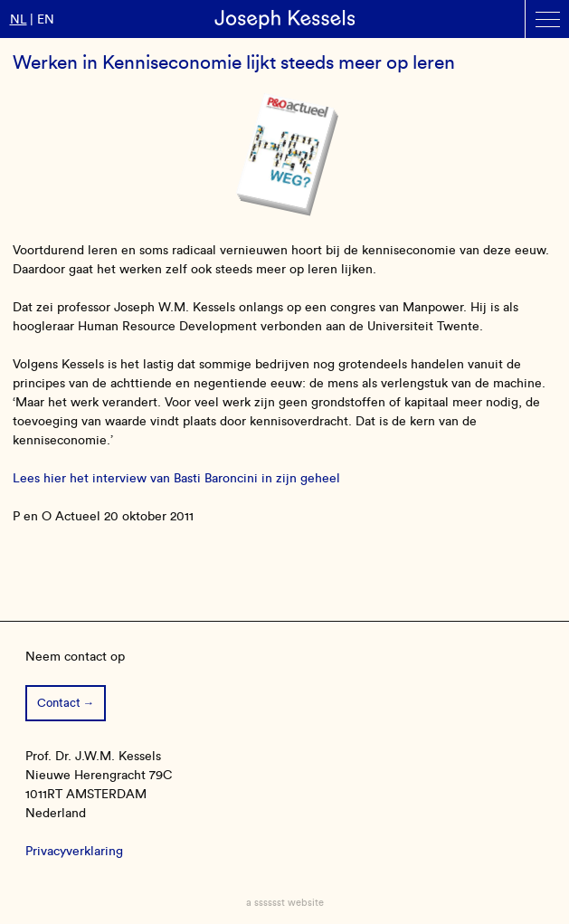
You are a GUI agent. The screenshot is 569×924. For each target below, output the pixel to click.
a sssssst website (285, 902)
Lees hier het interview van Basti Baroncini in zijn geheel (176, 478)
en (46, 19)
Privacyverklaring (74, 851)
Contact (59, 703)
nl (19, 19)
